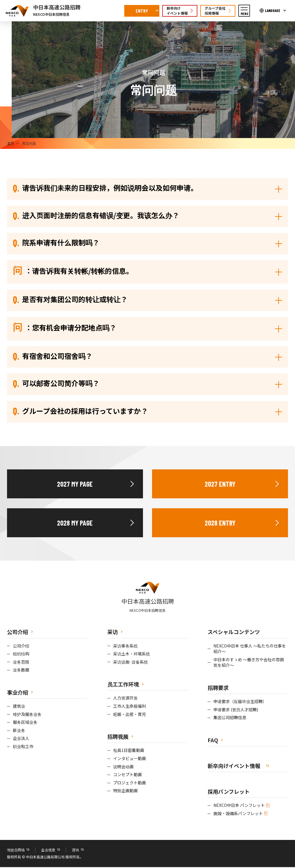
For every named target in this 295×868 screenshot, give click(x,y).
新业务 (19, 731)
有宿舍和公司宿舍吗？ (53, 356)
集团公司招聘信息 (230, 718)
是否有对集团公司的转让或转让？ (70, 299)
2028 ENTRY (220, 523)
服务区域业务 (25, 723)
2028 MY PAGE (75, 523)
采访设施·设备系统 (131, 663)
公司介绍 (21, 646)
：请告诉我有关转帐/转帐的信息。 (73, 271)
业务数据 (21, 671)
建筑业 (19, 707)
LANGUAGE (272, 11)
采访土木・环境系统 (132, 654)
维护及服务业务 (27, 715)
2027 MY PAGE (75, 484)
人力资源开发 (125, 699)
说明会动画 (123, 767)
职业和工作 (23, 747)
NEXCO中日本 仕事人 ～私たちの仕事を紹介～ (250, 649)
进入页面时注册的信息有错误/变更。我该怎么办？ (96, 215)
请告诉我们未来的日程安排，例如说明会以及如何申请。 (105, 188)
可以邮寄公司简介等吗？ (56, 384)
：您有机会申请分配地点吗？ (65, 328)
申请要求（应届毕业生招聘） (240, 702)
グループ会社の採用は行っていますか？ (80, 411)
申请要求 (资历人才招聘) (236, 710)
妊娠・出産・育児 (130, 715)
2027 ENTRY (220, 484)
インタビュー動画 (130, 759)
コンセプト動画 (127, 775)
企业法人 (21, 739)
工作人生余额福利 (130, 707)
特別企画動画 (125, 792)
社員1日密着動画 (129, 751)
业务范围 (21, 663)
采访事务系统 (125, 646)
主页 (11, 143)
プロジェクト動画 (130, 783)
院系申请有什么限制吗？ (56, 243)
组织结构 (21, 654)
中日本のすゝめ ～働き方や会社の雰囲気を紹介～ (249, 663)
